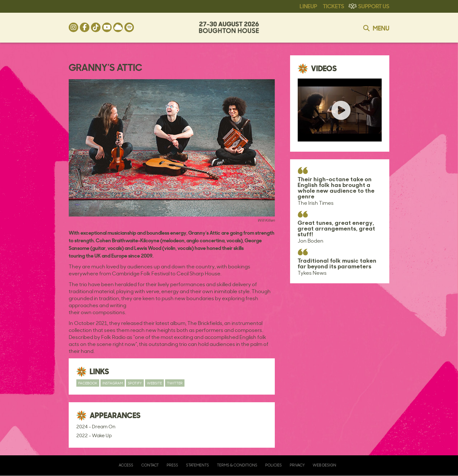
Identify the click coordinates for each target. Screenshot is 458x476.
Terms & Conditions (237, 465)
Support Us (374, 6)
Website (154, 383)
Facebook (88, 383)
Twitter (175, 383)
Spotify (135, 383)
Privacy (297, 465)
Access (126, 465)
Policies (274, 465)
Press (172, 465)
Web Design (324, 465)
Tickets (333, 6)
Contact (150, 465)
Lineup (308, 6)
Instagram (113, 383)
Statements (198, 465)
